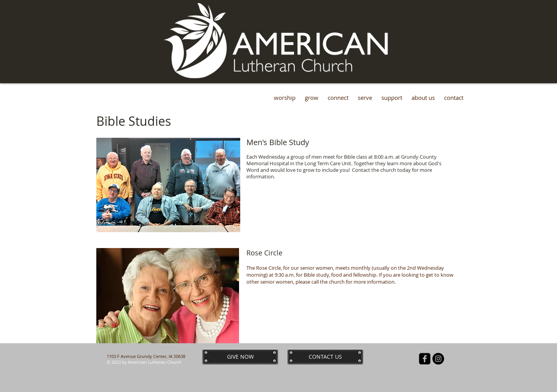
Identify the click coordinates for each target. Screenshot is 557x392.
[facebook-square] (425, 359)
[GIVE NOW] (240, 357)
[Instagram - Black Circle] (438, 359)
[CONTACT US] (325, 357)
